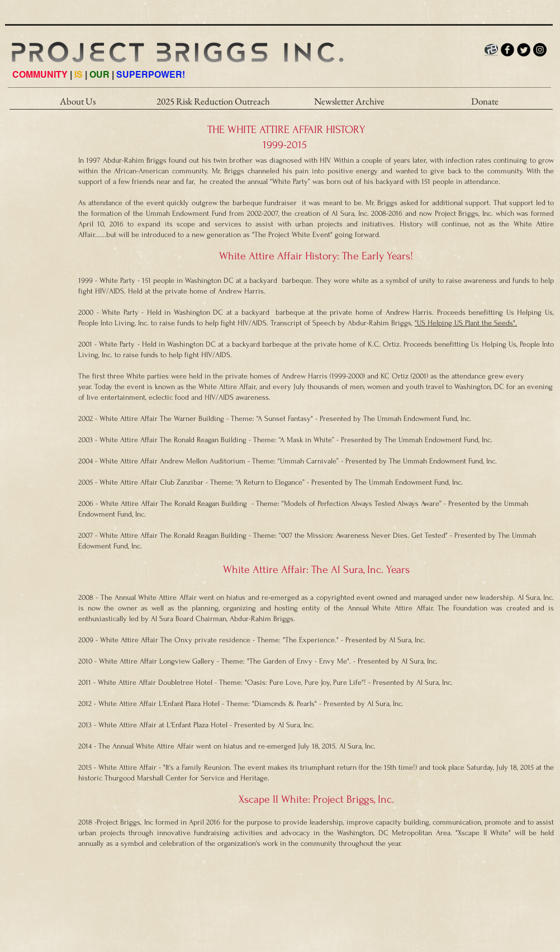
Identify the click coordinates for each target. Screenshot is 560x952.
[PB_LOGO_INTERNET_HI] (491, 50)
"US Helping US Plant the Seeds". (466, 323)
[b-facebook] (507, 50)
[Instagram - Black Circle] (540, 50)
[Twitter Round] (524, 50)
